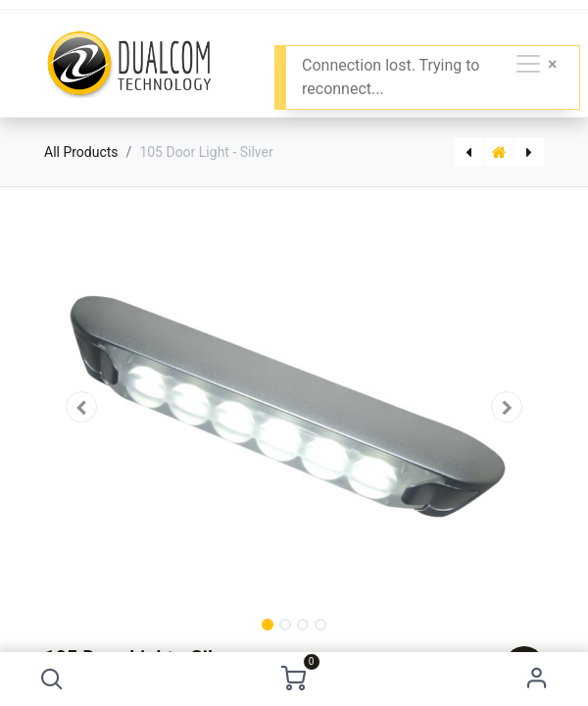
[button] (51, 679)
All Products (81, 152)
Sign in (537, 679)
